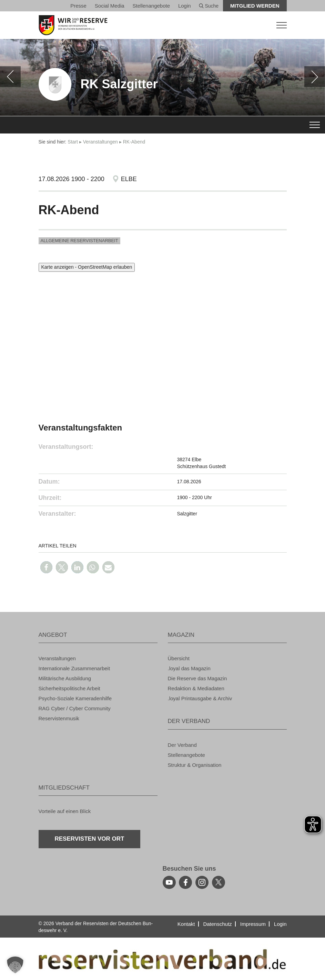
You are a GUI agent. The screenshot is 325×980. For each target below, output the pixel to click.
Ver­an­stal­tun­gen (100, 142)
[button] (46, 567)
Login (185, 6)
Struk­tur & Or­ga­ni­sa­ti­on (195, 765)
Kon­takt (186, 924)
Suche (209, 6)
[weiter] (315, 77)
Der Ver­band (182, 745)
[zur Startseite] (163, 25)
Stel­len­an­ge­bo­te (151, 6)
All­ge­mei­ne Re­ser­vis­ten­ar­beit (79, 241)
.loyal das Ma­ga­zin (189, 668)
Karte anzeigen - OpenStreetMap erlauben (87, 267)
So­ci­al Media (110, 6)
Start (73, 142)
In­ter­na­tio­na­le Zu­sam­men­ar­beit (74, 668)
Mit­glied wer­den (255, 6)
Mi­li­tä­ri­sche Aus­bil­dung (65, 678)
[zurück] (10, 77)
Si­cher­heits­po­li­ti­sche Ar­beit (69, 688)
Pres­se (78, 6)
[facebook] (185, 882)
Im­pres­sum (253, 924)
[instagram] (202, 882)
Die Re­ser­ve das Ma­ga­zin (197, 678)
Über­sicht (179, 658)
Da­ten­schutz (217, 924)
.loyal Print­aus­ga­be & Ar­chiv (200, 698)
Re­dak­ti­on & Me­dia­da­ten (196, 688)
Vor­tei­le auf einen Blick (65, 811)
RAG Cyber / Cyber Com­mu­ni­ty (75, 708)
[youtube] (169, 882)
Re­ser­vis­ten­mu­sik (59, 718)
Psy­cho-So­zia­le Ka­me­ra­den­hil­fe (75, 698)
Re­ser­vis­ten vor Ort (90, 839)
